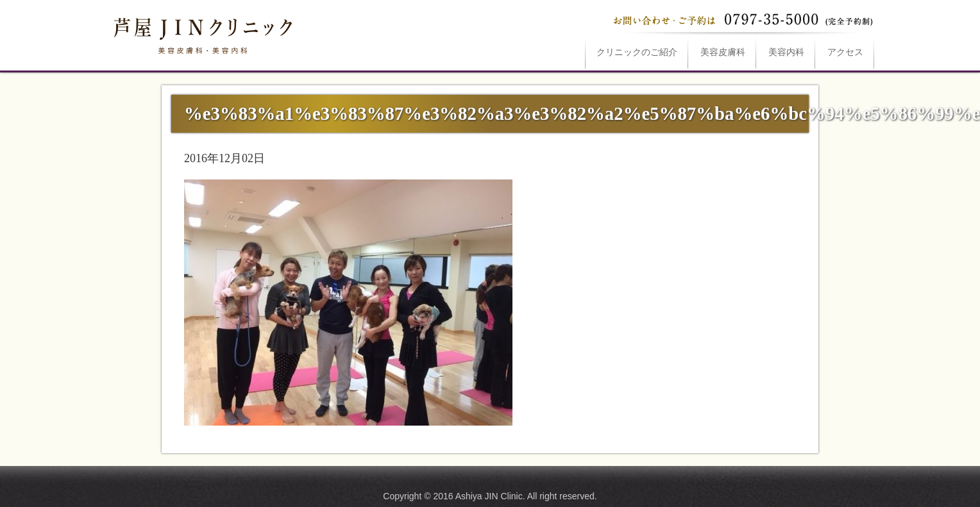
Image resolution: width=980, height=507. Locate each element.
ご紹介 (637, 52)
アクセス (845, 52)
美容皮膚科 (723, 52)
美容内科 (786, 52)
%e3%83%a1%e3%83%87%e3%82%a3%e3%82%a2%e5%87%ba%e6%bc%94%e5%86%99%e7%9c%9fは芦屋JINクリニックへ (201, 33)
